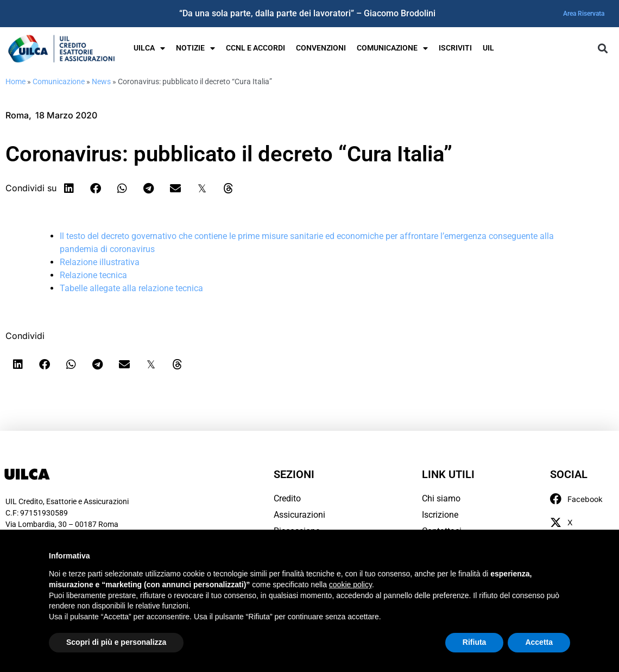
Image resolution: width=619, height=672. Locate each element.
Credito (287, 498)
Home (15, 81)
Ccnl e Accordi (255, 48)
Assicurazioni (299, 515)
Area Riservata (584, 14)
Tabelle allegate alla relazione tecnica (131, 288)
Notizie (195, 48)
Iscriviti (455, 48)
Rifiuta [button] (475, 642)
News (101, 81)
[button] (602, 49)
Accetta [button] (539, 642)
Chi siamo (441, 498)
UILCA (149, 48)
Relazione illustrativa (100, 262)
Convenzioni (321, 48)
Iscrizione (440, 515)
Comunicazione (392, 48)
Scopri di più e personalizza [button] (116, 642)
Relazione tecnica (93, 275)
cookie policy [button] (350, 585)
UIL (488, 48)
